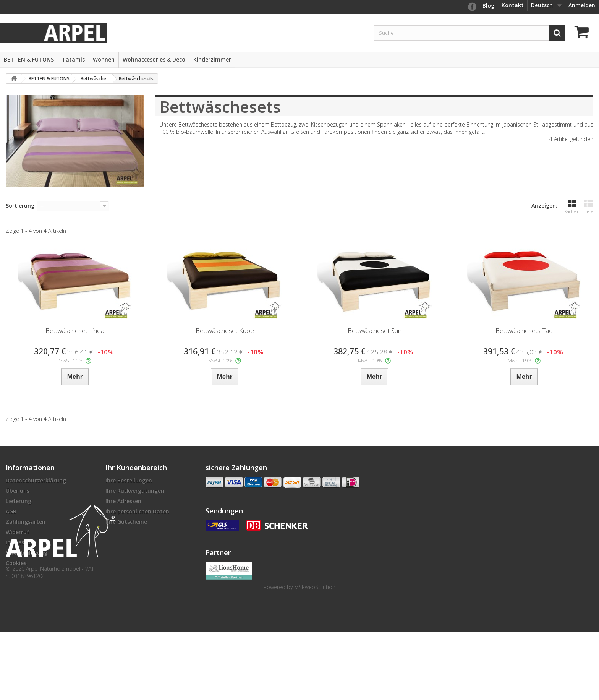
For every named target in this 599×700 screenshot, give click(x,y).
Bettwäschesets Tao (524, 331)
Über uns (18, 491)
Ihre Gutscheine (126, 522)
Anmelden (582, 5)
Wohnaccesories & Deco (154, 59)
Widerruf (18, 532)
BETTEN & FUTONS (29, 59)
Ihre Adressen (123, 501)
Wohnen (104, 59)
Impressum (21, 542)
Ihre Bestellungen (129, 480)
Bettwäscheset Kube (225, 331)
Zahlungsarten (26, 522)
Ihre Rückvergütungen (135, 491)
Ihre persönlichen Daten (137, 511)
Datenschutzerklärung (36, 480)
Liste (589, 207)
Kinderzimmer (212, 59)
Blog (488, 6)
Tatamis (73, 59)
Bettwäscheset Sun (375, 331)
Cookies (16, 563)
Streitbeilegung (27, 553)
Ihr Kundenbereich (136, 468)
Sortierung (20, 205)
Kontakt (513, 5)
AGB (11, 511)
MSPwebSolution (315, 655)
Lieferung (19, 501)
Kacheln (572, 207)
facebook (472, 7)
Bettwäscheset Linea (75, 331)
